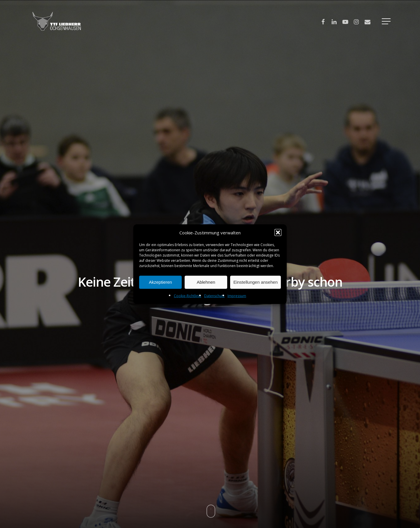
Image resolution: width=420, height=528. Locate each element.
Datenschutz (214, 296)
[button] (278, 232)
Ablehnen (206, 282)
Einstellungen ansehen (256, 282)
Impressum (237, 296)
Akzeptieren (160, 282)
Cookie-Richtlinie (188, 296)
